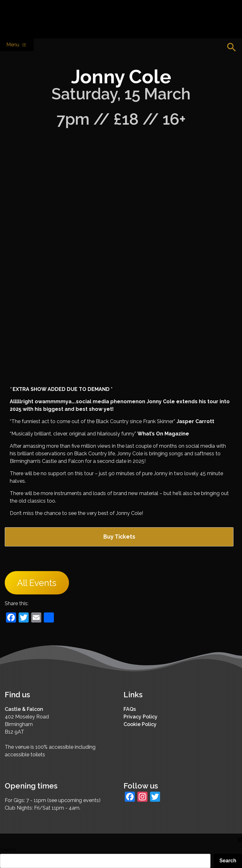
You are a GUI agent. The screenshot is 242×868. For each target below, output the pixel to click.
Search (8, 850)
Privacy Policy (141, 717)
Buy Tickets (119, 537)
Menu (17, 45)
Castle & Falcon (24, 709)
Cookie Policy (140, 724)
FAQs (130, 709)
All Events (37, 583)
